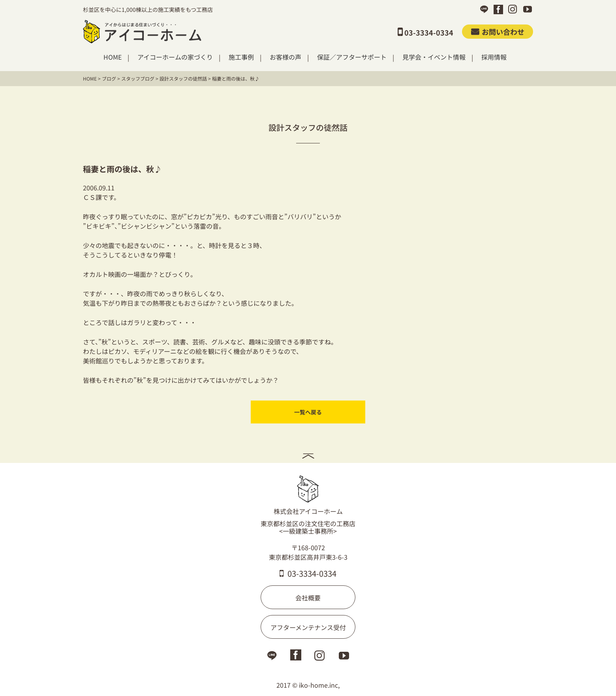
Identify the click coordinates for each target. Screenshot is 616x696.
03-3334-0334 (308, 573)
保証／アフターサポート (352, 57)
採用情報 (494, 57)
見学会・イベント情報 (434, 57)
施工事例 (241, 57)
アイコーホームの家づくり (175, 57)
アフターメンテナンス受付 (308, 627)
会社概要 (308, 598)
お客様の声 (285, 57)
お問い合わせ (498, 32)
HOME (113, 57)
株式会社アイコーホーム (308, 495)
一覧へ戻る (308, 412)
